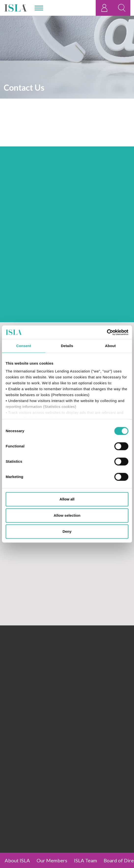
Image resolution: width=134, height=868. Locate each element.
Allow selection (67, 515)
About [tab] (110, 346)
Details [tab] (67, 346)
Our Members (52, 860)
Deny (67, 531)
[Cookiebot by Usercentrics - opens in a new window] (107, 332)
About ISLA (17, 860)
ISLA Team (85, 860)
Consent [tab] (24, 346)
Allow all (67, 499)
